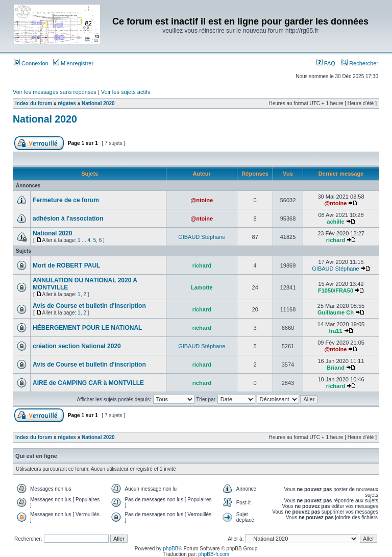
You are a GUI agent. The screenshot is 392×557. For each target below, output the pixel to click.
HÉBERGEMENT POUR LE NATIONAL (87, 328)
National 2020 (98, 103)
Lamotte (202, 287)
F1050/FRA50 (336, 290)
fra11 (335, 331)
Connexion (31, 63)
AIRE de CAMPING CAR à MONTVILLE (88, 383)
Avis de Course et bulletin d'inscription (89, 306)
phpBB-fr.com (214, 554)
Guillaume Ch (336, 312)
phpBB (170, 549)
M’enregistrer (73, 63)
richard (336, 240)
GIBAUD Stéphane (202, 237)
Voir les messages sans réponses (55, 92)
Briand (336, 368)
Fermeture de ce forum (66, 200)
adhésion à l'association (68, 219)
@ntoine (202, 200)
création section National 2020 (77, 346)
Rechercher (360, 63)
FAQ (326, 63)
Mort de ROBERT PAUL (66, 265)
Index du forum (34, 103)
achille (335, 222)
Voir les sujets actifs (126, 92)
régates (67, 103)
